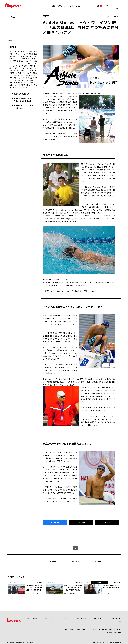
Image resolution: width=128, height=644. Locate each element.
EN (92, 6)
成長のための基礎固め (22, 94)
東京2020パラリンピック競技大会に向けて (23, 107)
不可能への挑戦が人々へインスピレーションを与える (24, 100)
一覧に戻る (75, 561)
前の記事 (98, 561)
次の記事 (53, 561)
